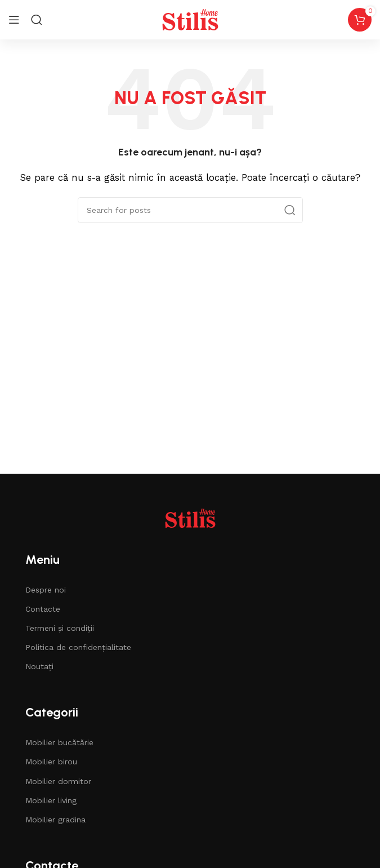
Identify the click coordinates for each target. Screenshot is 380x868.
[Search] (37, 20)
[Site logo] (190, 19)
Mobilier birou (51, 762)
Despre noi (46, 590)
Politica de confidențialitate (78, 647)
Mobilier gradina (55, 820)
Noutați (39, 666)
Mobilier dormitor (58, 781)
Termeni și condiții (60, 628)
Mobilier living (51, 800)
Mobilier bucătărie (59, 742)
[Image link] (190, 517)
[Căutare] (190, 210)
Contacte (43, 609)
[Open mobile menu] (14, 20)
